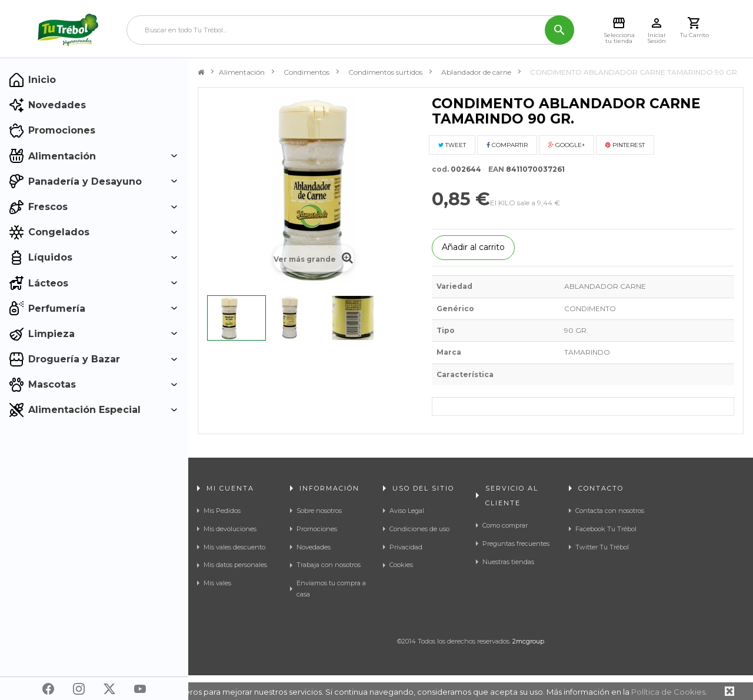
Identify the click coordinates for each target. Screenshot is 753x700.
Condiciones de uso (419, 529)
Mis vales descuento (234, 547)
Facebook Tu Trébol (606, 529)
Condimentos (306, 72)
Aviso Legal (407, 511)
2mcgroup (528, 666)
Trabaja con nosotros (329, 565)
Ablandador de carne (476, 72)
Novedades (314, 547)
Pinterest (625, 145)
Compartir (507, 145)
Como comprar (505, 525)
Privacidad (406, 547)
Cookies (401, 565)
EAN (494, 169)
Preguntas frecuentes (516, 544)
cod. (440, 169)
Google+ (567, 145)
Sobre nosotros (319, 511)
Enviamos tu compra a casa (331, 589)
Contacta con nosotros (610, 511)
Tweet (452, 145)
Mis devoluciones (230, 529)
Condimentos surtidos (385, 72)
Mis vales (217, 583)
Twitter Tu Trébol (602, 547)
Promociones (317, 529)
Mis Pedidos (222, 511)
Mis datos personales (235, 565)
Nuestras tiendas (508, 562)
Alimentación (242, 72)
